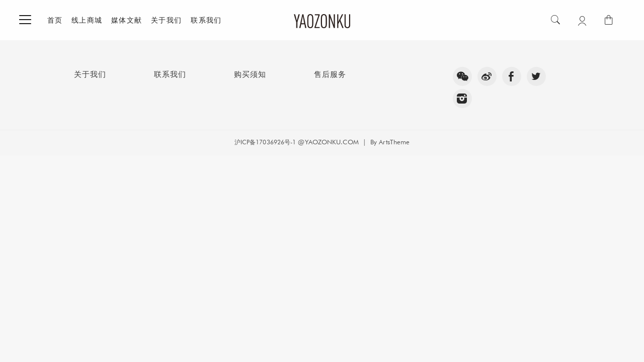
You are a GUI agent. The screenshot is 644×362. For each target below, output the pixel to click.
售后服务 (330, 74)
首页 (55, 20)
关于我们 (167, 20)
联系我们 (206, 20)
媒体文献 (127, 20)
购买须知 (250, 74)
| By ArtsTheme (384, 142)
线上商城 (87, 20)
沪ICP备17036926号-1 (265, 142)
